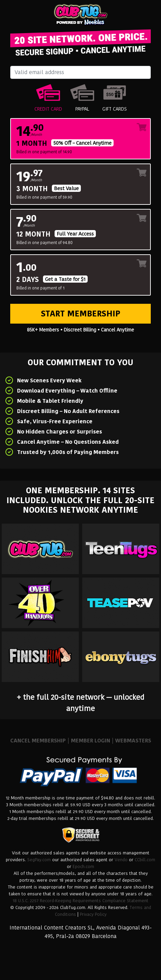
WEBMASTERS (133, 741)
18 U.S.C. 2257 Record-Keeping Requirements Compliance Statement (80, 901)
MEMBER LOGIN (91, 741)
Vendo (121, 860)
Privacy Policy (93, 914)
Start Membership (81, 314)
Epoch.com (83, 867)
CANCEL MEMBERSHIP (38, 741)
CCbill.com (145, 860)
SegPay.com (39, 860)
